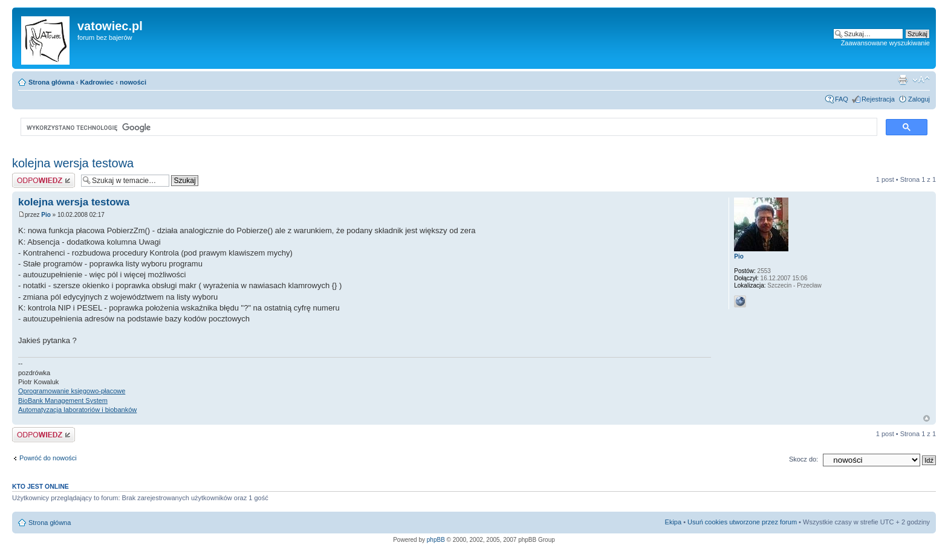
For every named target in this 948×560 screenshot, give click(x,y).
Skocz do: (804, 459)
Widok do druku (903, 80)
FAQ (842, 99)
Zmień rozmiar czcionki (921, 80)
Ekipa (674, 522)
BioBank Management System (63, 401)
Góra (927, 418)
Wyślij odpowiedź (44, 180)
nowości (133, 82)
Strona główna (51, 82)
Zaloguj (919, 99)
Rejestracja (878, 99)
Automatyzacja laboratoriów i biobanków (77, 410)
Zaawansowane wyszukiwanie (885, 43)
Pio (46, 215)
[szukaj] (448, 127)
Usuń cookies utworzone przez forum (742, 522)
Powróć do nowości (48, 458)
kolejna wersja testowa (73, 163)
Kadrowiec (97, 82)
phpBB (436, 540)
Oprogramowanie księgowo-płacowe (72, 391)
